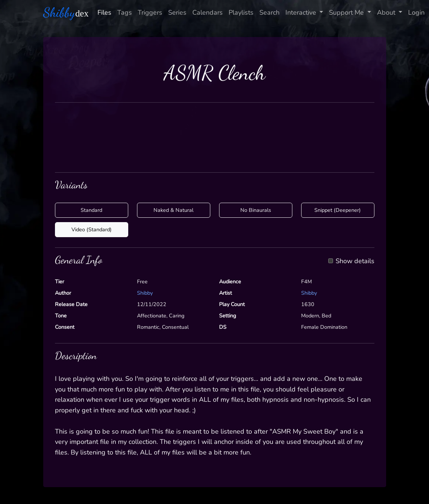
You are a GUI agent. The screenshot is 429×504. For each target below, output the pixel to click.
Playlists (241, 12)
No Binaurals (256, 210)
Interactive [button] (302, 12)
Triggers (150, 12)
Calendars (208, 12)
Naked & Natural (173, 210)
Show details (355, 261)
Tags (125, 12)
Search (269, 12)
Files (104, 12)
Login (416, 12)
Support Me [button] (347, 12)
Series (177, 12)
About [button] (387, 12)
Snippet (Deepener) (338, 210)
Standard (91, 210)
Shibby (145, 293)
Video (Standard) (92, 229)
